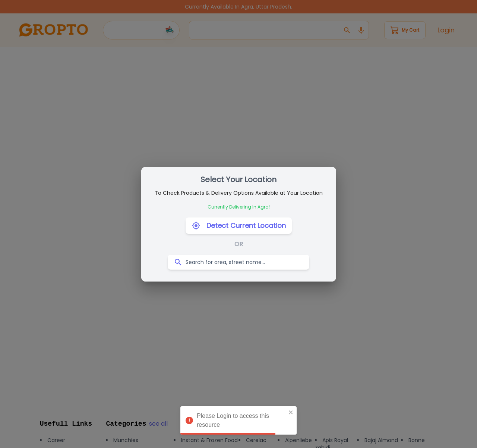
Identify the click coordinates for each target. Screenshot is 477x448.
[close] (291, 412)
